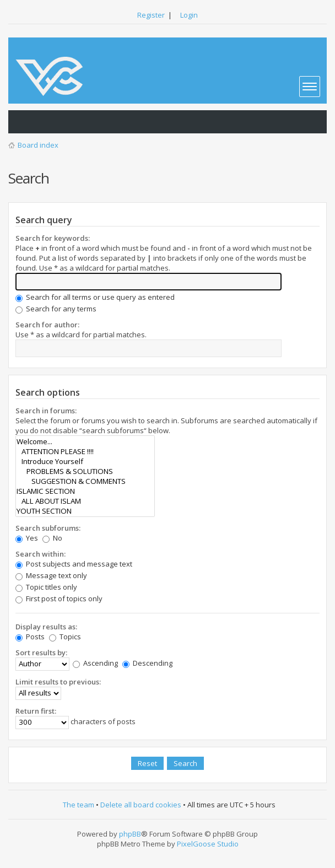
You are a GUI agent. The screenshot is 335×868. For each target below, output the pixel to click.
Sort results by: (41, 653)
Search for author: (47, 325)
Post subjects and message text (74, 564)
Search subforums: (48, 528)
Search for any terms (56, 309)
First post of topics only (59, 599)
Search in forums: (46, 411)
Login (189, 15)
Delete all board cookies (141, 805)
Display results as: (46, 627)
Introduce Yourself (85, 461)
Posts (30, 637)
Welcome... (85, 441)
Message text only (51, 575)
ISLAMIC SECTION (85, 491)
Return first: (36, 711)
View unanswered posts (23, 122)
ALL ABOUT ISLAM (85, 501)
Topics (65, 637)
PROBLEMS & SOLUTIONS (85, 471)
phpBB (130, 834)
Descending (147, 663)
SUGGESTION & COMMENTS (85, 481)
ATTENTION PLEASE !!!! (85, 451)
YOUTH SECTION (85, 511)
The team (79, 805)
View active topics (45, 122)
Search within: (40, 554)
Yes (27, 538)
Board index (38, 145)
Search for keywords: (53, 238)
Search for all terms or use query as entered (95, 297)
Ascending (95, 663)
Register (151, 15)
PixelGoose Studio (208, 844)
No (52, 538)
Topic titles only (46, 587)
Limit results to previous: (58, 682)
